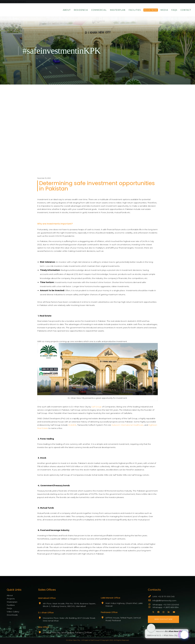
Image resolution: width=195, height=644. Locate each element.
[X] (153, 612)
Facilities (11, 605)
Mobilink (72, 425)
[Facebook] (158, 612)
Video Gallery (13, 612)
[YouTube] (173, 612)
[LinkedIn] (168, 612)
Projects (11, 599)
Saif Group (96, 407)
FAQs (9, 608)
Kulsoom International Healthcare (127, 425)
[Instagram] (163, 612)
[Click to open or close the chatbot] (184, 634)
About (10, 595)
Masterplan (12, 602)
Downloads (12, 615)
